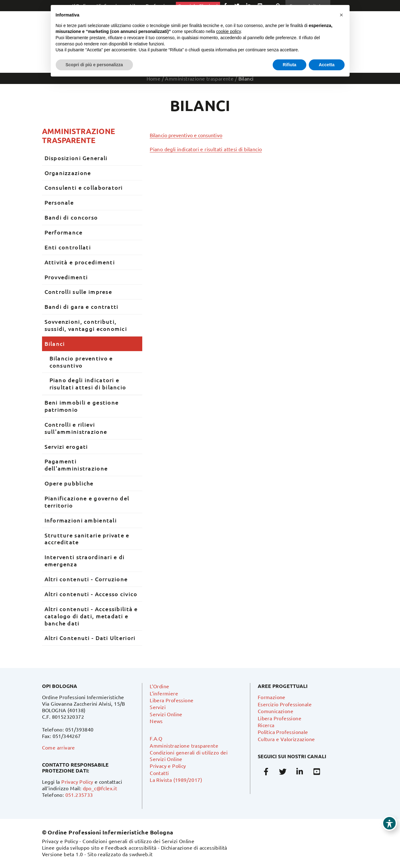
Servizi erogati (66, 446)
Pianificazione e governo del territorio (87, 502)
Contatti (159, 773)
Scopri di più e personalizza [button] (94, 65)
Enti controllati (68, 247)
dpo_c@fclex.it (100, 788)
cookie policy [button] (228, 31)
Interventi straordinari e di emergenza (85, 560)
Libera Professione (172, 700)
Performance (64, 232)
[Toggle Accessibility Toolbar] (389, 823)
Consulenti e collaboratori (84, 187)
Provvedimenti (66, 277)
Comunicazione (275, 711)
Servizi (158, 707)
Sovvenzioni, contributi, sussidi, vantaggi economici (86, 325)
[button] (341, 15)
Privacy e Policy (168, 766)
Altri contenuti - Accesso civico (91, 594)
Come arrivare (59, 747)
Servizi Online (166, 714)
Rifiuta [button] (289, 65)
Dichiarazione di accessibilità (194, 847)
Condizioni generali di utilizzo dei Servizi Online (138, 841)
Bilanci (55, 343)
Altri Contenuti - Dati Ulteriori (90, 638)
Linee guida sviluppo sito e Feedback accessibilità (99, 847)
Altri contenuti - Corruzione (86, 579)
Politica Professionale (283, 732)
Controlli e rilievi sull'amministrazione (76, 428)
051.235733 (79, 795)
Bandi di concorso (71, 217)
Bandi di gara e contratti (82, 306)
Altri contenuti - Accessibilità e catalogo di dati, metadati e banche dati (91, 616)
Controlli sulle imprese (78, 292)
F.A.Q (156, 738)
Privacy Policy (77, 782)
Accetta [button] (327, 65)
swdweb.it (141, 854)
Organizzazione (68, 173)
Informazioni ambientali (81, 520)
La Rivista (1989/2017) (176, 780)
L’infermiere (164, 693)
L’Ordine (159, 686)
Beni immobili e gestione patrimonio (82, 406)
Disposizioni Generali (76, 158)
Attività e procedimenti (80, 262)
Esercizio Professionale (285, 704)
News (156, 721)
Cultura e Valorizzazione (286, 739)
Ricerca (266, 725)
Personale (59, 202)
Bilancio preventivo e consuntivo (186, 135)
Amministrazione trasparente (79, 136)
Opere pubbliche (69, 483)
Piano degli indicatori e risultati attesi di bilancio (206, 149)
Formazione (272, 697)
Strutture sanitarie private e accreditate (87, 539)
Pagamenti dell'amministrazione (76, 465)
